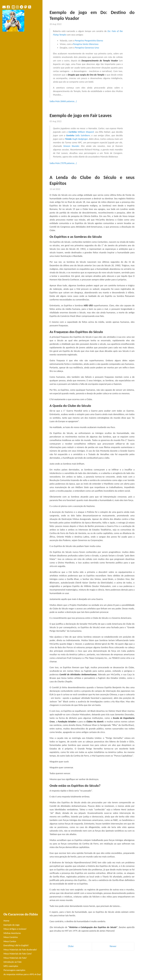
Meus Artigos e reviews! (15, 929)
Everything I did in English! (16, 945)
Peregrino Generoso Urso (87, 48)
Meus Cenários (11, 937)
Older (71, 946)
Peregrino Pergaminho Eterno (89, 41)
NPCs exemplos (11, 966)
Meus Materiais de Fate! (15, 958)
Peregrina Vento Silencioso (86, 44)
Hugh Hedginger (76, 139)
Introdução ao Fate (13, 962)
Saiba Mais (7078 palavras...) (63, 163)
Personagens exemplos (14, 970)
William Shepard (81, 132)
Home (6, 921)
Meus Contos (10, 941)
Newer (113, 946)
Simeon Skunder (71, 146)
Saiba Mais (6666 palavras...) (63, 101)
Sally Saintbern (78, 135)
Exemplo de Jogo (12, 925)
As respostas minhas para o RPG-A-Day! (22, 974)
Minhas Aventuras (12, 933)
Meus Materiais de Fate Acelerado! (20, 950)
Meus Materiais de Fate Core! (18, 954)
